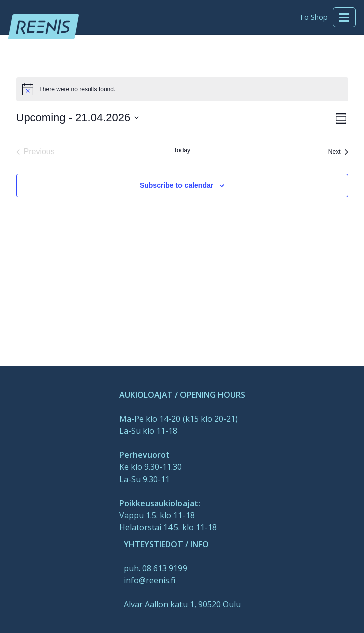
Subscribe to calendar (176, 185)
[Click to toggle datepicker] (78, 118)
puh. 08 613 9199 (155, 568)
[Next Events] (338, 152)
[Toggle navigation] (344, 17)
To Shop (314, 17)
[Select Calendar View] (341, 118)
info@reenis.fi (150, 580)
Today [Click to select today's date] (182, 150)
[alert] (77, 90)
